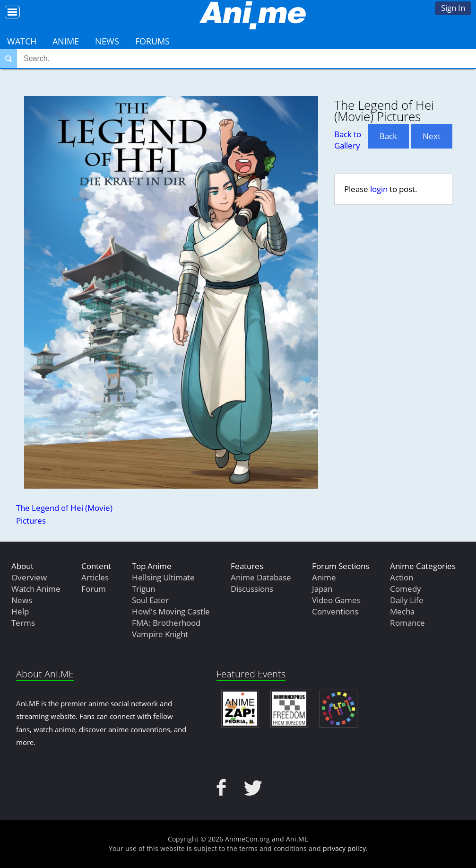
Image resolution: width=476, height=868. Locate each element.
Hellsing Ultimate (163, 577)
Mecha (402, 611)
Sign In (453, 8)
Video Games (336, 600)
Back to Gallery (348, 140)
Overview (29, 577)
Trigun (143, 589)
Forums (152, 41)
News (107, 41)
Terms (23, 623)
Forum (94, 589)
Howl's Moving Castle (171, 611)
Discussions (252, 589)
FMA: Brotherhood (166, 623)
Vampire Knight (160, 634)
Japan (322, 589)
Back (388, 136)
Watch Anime (36, 589)
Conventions (335, 611)
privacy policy (344, 848)
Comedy (406, 589)
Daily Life (407, 600)
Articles (95, 577)
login (379, 189)
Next (432, 136)
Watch (22, 41)
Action (402, 577)
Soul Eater (150, 600)
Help (20, 611)
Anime (66, 41)
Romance (407, 623)
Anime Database (261, 577)
